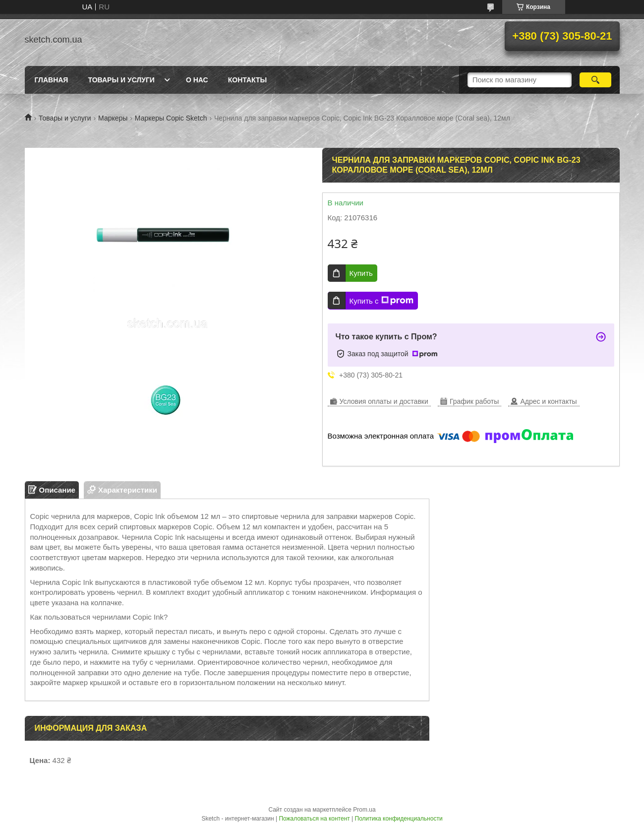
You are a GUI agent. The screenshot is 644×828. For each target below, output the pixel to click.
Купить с (381, 301)
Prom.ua (364, 810)
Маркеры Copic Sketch (171, 118)
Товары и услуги (121, 80)
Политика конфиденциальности (399, 819)
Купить (361, 273)
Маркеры (113, 118)
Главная (52, 80)
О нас (197, 80)
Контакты (247, 80)
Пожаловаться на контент (314, 819)
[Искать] (596, 80)
